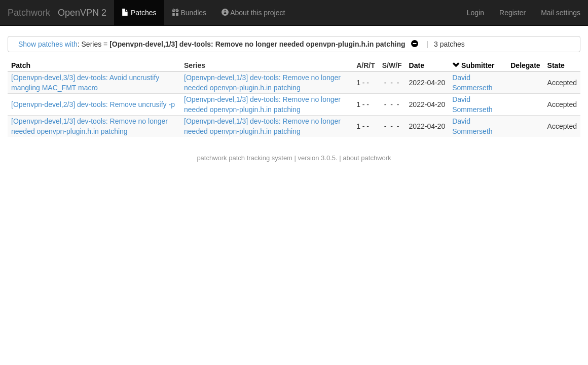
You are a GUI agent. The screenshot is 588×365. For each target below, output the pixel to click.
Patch (21, 65)
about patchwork (367, 158)
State (556, 65)
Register (512, 13)
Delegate (525, 65)
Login (475, 13)
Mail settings (561, 13)
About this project (253, 13)
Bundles (189, 13)
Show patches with (48, 44)
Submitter (478, 65)
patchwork (212, 158)
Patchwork (29, 13)
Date (417, 65)
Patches (139, 13)
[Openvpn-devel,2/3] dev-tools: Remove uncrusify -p (93, 104)
